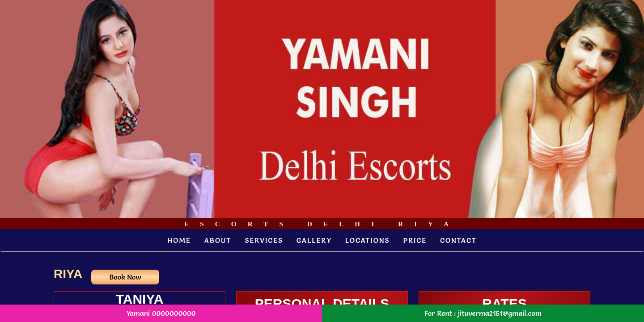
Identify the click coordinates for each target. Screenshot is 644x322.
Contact (458, 240)
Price (415, 240)
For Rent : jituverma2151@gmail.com (483, 313)
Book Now (125, 277)
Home (179, 240)
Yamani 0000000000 (161, 313)
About (218, 240)
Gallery (314, 240)
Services (264, 240)
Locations (368, 240)
